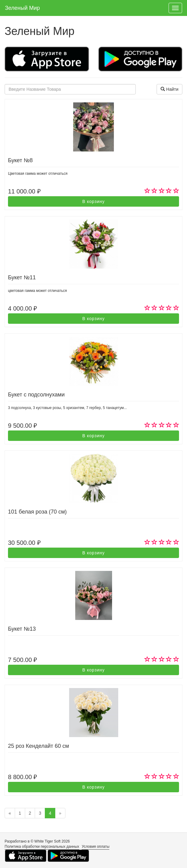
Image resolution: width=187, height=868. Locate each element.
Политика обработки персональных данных (42, 847)
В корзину (93, 201)
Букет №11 (22, 277)
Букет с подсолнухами (36, 395)
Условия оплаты (95, 847)
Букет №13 (22, 629)
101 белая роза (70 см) (37, 512)
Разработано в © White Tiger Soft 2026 (37, 841)
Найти (169, 89)
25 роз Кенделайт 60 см (39, 746)
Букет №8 (20, 160)
